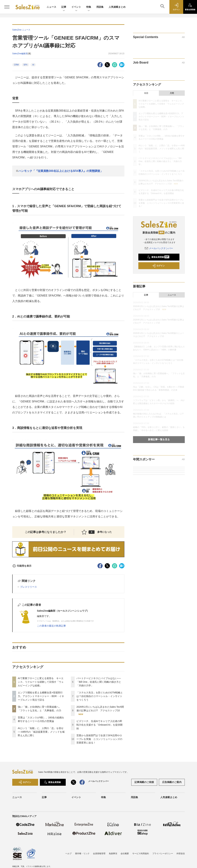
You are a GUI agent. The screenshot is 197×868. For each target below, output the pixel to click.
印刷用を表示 (22, 566)
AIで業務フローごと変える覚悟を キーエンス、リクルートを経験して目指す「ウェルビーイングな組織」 (41, 682)
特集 (89, 7)
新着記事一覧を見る (159, 439)
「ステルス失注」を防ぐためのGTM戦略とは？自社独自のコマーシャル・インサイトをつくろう (100, 696)
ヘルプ (68, 854)
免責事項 (113, 854)
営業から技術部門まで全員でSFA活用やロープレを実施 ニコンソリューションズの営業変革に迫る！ (99, 739)
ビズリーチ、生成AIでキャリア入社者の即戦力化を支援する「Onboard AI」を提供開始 (99, 725)
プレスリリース (28, 587)
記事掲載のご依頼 (144, 782)
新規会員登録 (158, 257)
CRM (16, 65)
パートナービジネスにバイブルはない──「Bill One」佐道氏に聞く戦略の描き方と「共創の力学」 (99, 682)
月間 (172, 93)
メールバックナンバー (159, 248)
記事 (64, 7)
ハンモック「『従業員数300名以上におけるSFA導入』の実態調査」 (61, 171)
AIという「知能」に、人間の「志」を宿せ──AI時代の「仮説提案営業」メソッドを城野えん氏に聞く (41, 732)
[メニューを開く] (7, 7)
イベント (76, 7)
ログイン (158, 266)
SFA (25, 65)
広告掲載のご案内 (172, 782)
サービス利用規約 (141, 854)
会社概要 (125, 854)
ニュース (51, 7)
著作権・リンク (82, 854)
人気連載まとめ (117, 7)
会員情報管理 (99, 854)
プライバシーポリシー (163, 854)
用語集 (100, 7)
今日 (146, 93)
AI (33, 65)
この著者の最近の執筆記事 (51, 626)
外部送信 (181, 854)
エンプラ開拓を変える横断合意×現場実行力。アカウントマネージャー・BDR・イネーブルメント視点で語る (41, 696)
